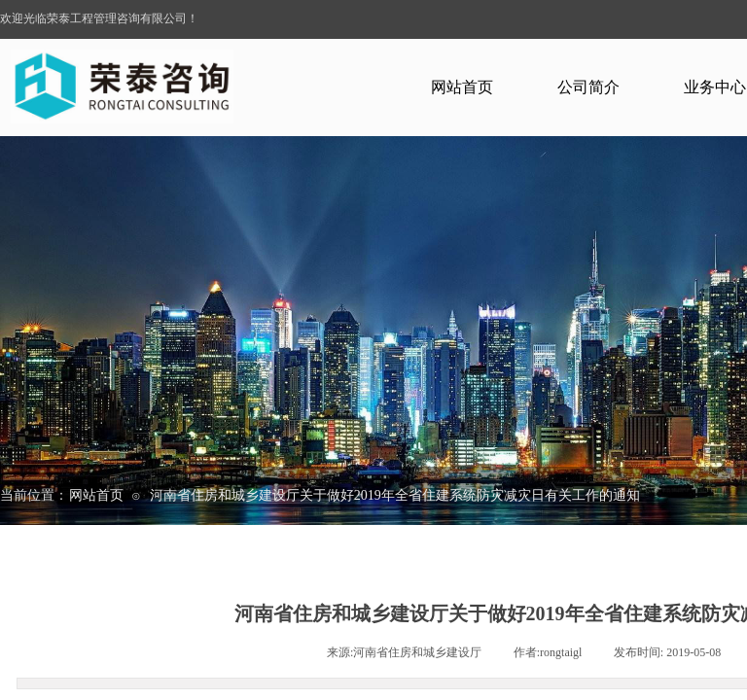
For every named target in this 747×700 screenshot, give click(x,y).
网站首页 (462, 87)
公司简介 (588, 87)
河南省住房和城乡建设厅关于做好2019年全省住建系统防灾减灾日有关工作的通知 (395, 495)
